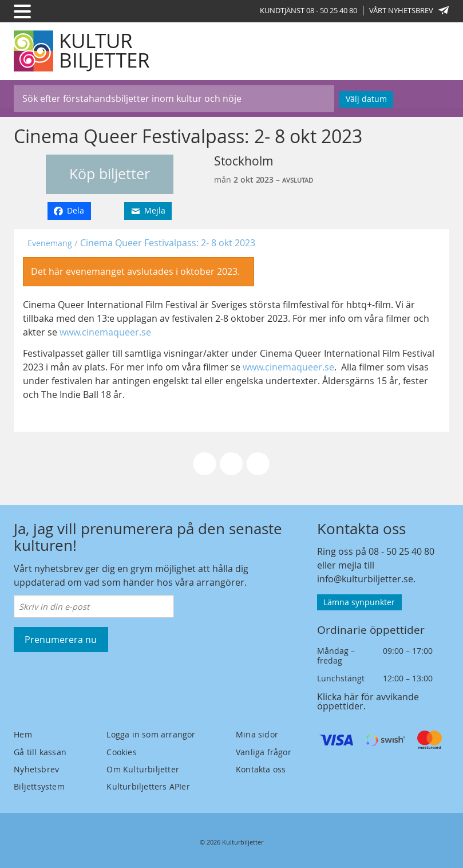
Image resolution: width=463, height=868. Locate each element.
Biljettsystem (39, 786)
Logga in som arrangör (151, 734)
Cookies (121, 752)
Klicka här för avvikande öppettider (368, 701)
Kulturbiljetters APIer (148, 786)
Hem (23, 734)
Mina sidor (257, 734)
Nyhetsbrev (36, 769)
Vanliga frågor (264, 752)
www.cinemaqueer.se (105, 332)
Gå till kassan (40, 752)
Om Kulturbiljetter (143, 769)
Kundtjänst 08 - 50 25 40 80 (308, 10)
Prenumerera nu (61, 640)
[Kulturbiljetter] (82, 51)
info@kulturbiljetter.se (365, 579)
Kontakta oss (261, 769)
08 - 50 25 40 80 (401, 551)
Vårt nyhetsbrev (409, 10)
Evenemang (50, 243)
